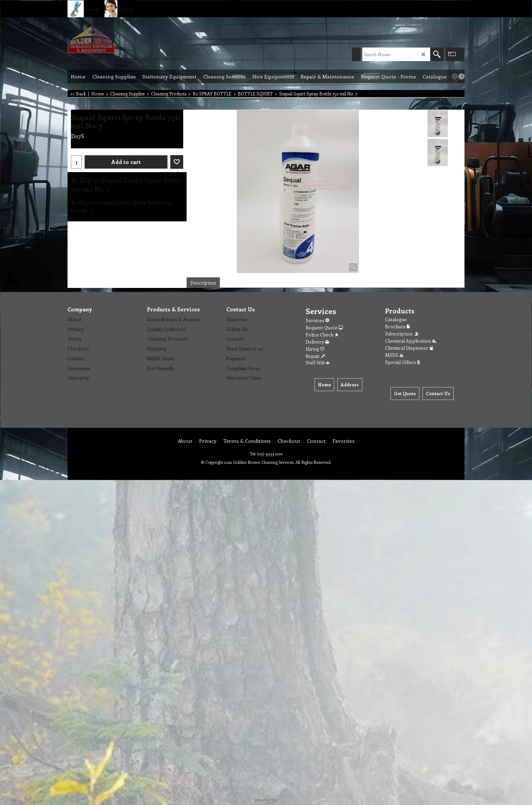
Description (203, 283)
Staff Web (318, 362)
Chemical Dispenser (409, 348)
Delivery (317, 342)
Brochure (397, 326)
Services (317, 320)
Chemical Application (411, 341)
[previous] (455, 76)
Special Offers (403, 362)
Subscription (402, 334)
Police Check (322, 335)
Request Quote (324, 327)
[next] (461, 76)
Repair (315, 356)
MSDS (394, 355)
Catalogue (396, 319)
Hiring (315, 349)
